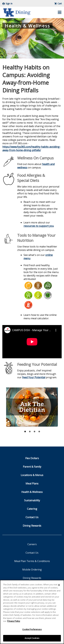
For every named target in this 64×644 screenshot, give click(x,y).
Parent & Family (32, 467)
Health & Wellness (32, 492)
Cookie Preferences (32, 629)
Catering (32, 509)
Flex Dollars (32, 458)
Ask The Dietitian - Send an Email (32, 407)
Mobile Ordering (32, 570)
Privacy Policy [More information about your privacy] (14, 621)
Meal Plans (32, 484)
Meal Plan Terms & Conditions (32, 561)
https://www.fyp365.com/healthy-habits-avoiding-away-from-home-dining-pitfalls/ (31, 148)
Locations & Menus (32, 475)
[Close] (59, 585)
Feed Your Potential (34, 377)
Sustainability (32, 500)
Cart (58, 4)
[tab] (25, 432)
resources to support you (39, 226)
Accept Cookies (32, 638)
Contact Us (32, 517)
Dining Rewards (32, 526)
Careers (32, 544)
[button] (60, 12)
